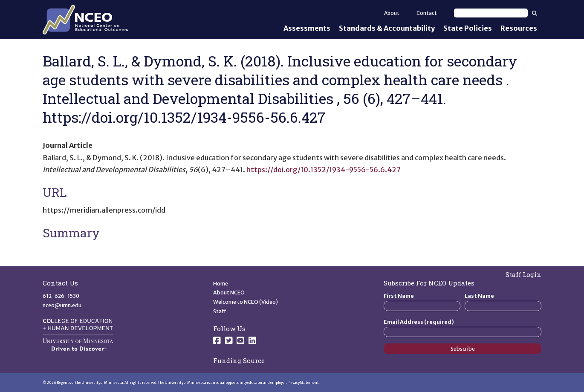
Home (221, 284)
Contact (427, 13)
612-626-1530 (61, 296)
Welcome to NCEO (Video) (246, 302)
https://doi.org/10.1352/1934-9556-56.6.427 (324, 170)
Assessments (307, 28)
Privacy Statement (303, 383)
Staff (220, 311)
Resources (519, 28)
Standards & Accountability (387, 28)
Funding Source (239, 360)
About (392, 13)
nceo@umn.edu (62, 305)
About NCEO (229, 293)
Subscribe (463, 349)
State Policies (468, 28)
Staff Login (523, 274)
